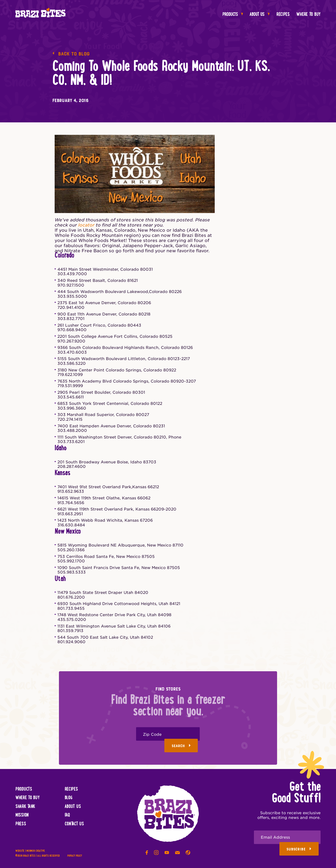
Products (233, 15)
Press (21, 824)
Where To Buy (308, 15)
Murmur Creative (36, 851)
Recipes (283, 15)
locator (86, 225)
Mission (22, 815)
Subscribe (299, 849)
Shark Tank (25, 807)
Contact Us (74, 824)
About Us (260, 15)
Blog (69, 798)
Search (181, 746)
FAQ (67, 815)
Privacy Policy (75, 856)
